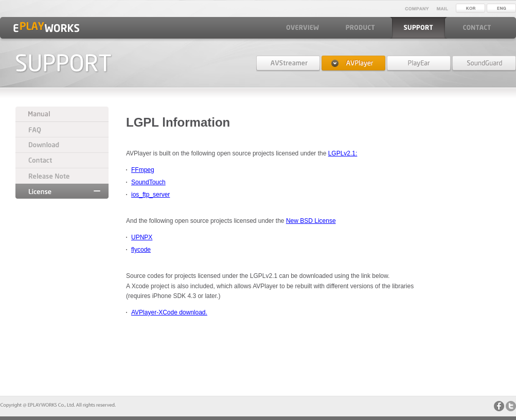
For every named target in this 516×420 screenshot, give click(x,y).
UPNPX (142, 237)
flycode (141, 250)
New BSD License (311, 221)
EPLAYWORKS (46, 27)
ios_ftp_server (150, 195)
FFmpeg (143, 170)
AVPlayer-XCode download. (169, 312)
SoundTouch (148, 182)
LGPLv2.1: (343, 153)
